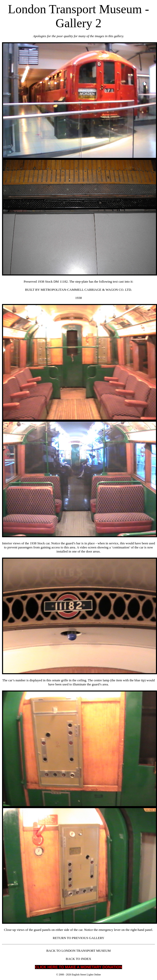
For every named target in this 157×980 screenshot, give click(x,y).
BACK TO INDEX (78, 959)
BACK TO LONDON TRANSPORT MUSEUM (79, 951)
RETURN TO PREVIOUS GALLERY (78, 938)
